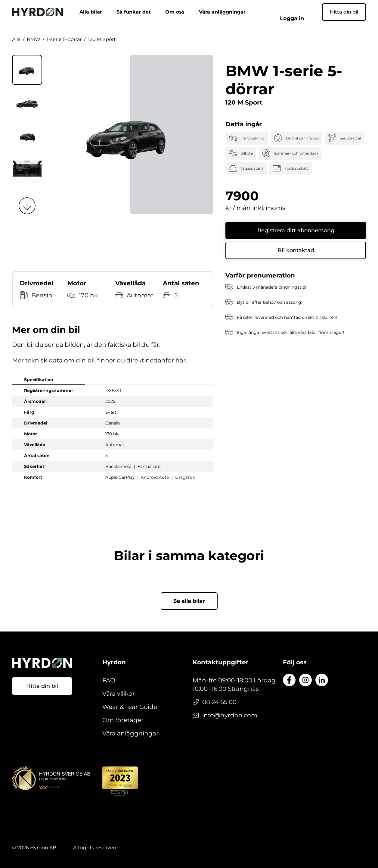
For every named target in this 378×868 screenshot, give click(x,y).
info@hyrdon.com (230, 715)
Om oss (184, 12)
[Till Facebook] (289, 680)
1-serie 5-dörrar (64, 39)
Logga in (301, 12)
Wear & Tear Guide (130, 707)
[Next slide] (27, 206)
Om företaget (123, 720)
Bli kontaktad (296, 250)
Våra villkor (119, 694)
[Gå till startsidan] (38, 12)
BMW (34, 39)
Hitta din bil (344, 12)
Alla (16, 39)
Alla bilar (100, 12)
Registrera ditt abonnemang (296, 230)
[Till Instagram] (305, 680)
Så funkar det (143, 12)
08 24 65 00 (219, 702)
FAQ (109, 680)
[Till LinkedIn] (322, 680)
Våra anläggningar (232, 12)
